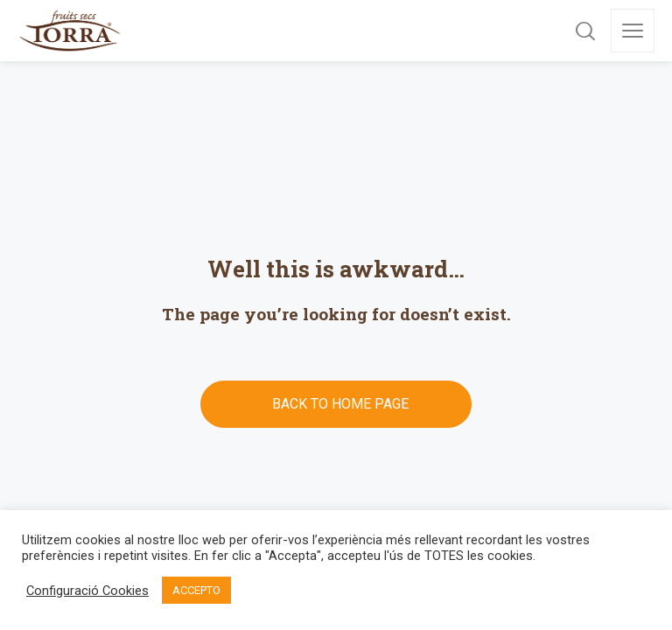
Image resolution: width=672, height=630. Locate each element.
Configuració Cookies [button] (87, 591)
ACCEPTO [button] (196, 590)
